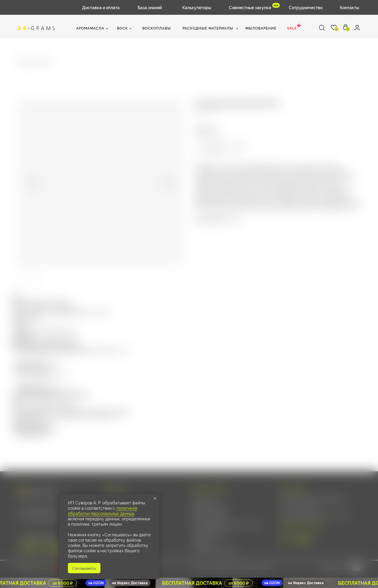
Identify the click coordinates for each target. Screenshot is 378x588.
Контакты (350, 7)
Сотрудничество (306, 7)
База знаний (150, 7)
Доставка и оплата (101, 7)
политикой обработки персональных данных (102, 510)
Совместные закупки (250, 7)
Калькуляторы (197, 7)
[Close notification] (155, 498)
